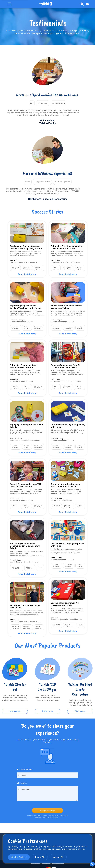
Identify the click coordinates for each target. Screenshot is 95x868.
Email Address (25, 770)
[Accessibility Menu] (92, 864)
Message (22, 783)
